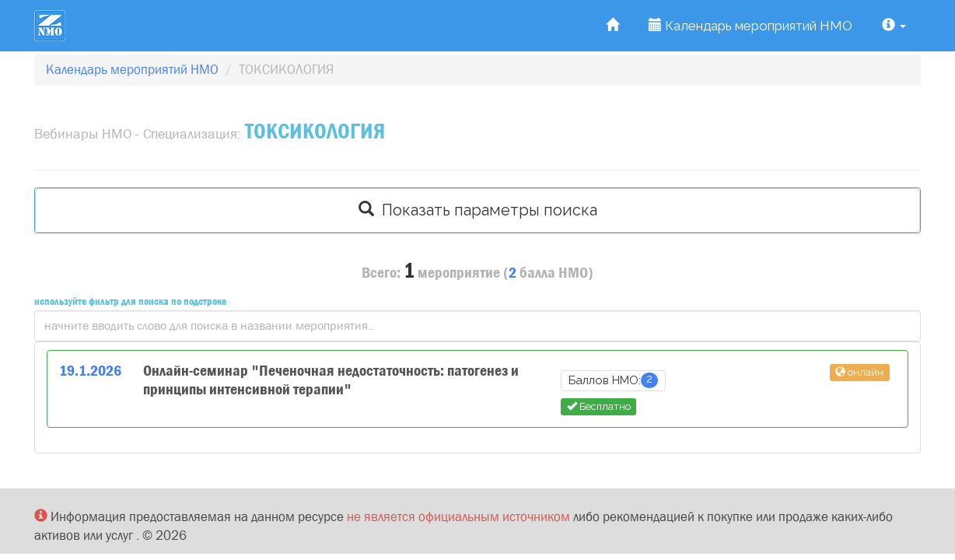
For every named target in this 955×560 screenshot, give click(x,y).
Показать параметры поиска (478, 210)
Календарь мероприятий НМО (750, 26)
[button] (894, 26)
